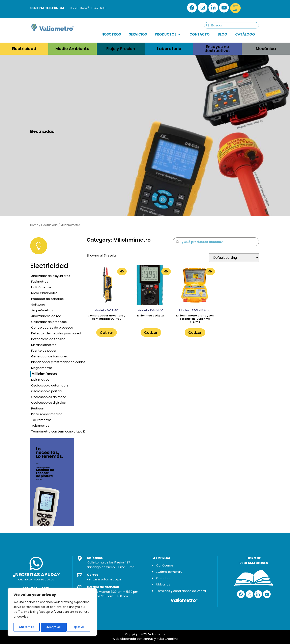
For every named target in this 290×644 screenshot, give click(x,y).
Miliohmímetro (45, 374)
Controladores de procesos (52, 327)
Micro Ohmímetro (44, 293)
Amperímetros (42, 310)
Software (38, 304)
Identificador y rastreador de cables (58, 362)
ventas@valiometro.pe (104, 579)
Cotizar (107, 332)
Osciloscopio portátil (47, 391)
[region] (52, 612)
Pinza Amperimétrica (47, 414)
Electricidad (49, 225)
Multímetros (40, 380)
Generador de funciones (50, 356)
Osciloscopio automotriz (50, 385)
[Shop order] (234, 258)
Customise (26, 627)
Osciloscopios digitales (48, 403)
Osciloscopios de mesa (49, 397)
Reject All (53, 627)
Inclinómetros (41, 287)
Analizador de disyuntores (51, 276)
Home (34, 225)
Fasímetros (40, 281)
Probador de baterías (47, 299)
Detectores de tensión (48, 339)
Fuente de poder (44, 350)
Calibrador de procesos (49, 322)
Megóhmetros (42, 368)
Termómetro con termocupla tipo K (58, 431)
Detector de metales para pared (56, 333)
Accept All (79, 627)
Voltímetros (40, 426)
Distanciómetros (44, 345)
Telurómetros (41, 420)
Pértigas (37, 408)
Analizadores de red (46, 316)
